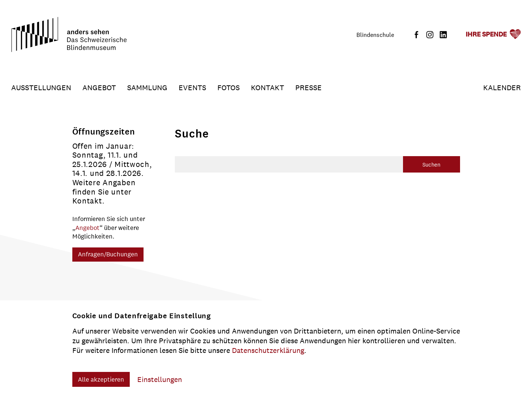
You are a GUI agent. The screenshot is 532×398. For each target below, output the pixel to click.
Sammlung (147, 88)
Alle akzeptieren (101, 379)
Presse (309, 88)
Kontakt (267, 88)
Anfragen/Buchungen (108, 254)
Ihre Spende (486, 34)
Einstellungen (160, 379)
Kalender (502, 88)
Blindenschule (375, 35)
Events (192, 88)
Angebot (99, 88)
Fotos (229, 88)
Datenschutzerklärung (268, 350)
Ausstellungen (41, 88)
